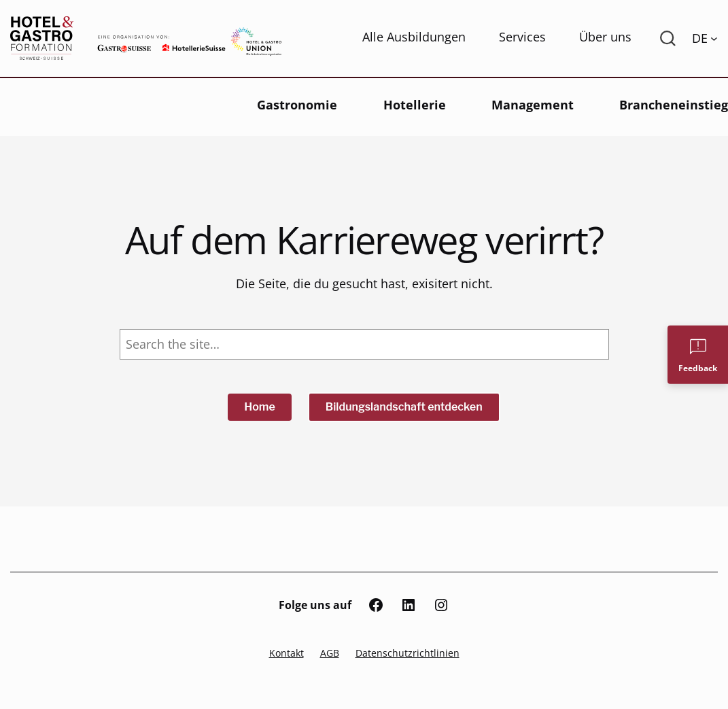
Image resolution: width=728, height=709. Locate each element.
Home (260, 407)
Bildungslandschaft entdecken (404, 407)
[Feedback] (698, 354)
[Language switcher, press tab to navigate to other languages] (705, 38)
